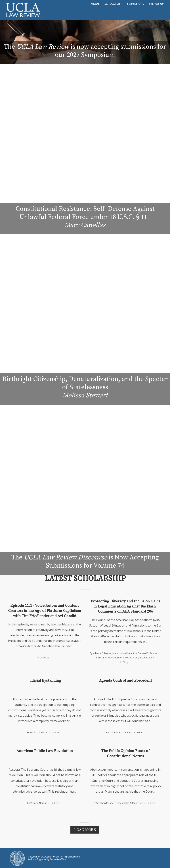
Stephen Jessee (105, 803)
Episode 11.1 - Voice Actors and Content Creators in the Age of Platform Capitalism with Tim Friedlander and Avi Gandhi (45, 611)
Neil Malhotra (122, 803)
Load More (85, 830)
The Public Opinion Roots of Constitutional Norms (125, 753)
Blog (125, 662)
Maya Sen (138, 803)
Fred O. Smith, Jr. (39, 732)
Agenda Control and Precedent (125, 681)
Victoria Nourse (39, 803)
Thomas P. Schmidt (120, 732)
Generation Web (58, 859)
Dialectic (45, 658)
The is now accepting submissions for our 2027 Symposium (85, 51)
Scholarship (113, 4)
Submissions (136, 4)
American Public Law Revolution (45, 751)
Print (57, 732)
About (95, 4)
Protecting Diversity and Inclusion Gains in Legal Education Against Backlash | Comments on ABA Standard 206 (125, 606)
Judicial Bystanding (45, 681)
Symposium (157, 4)
